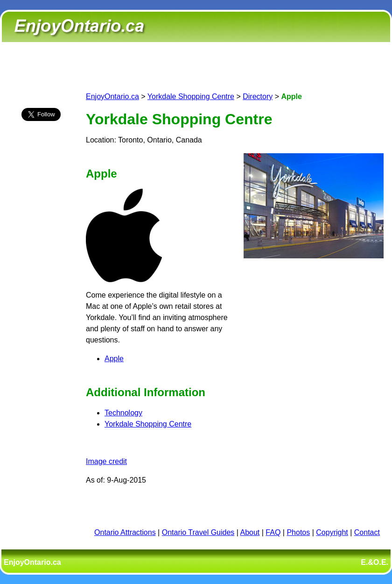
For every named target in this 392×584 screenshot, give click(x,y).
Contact (367, 532)
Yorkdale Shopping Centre (191, 96)
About (250, 532)
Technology (123, 413)
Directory (258, 96)
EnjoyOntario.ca (112, 96)
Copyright (332, 532)
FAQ (273, 532)
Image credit (106, 461)
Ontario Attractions (125, 532)
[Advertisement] (41, 293)
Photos (298, 532)
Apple (114, 359)
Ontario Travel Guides (198, 532)
